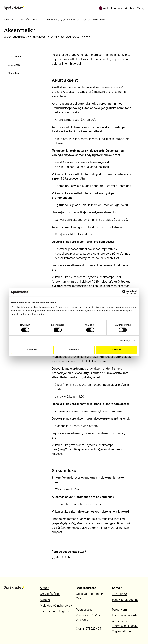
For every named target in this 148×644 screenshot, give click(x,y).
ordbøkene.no (110, 8)
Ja (58, 557)
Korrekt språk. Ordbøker (28, 19)
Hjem (7, 19)
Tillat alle (116, 350)
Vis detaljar (126, 340)
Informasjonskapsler (125, 615)
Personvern (119, 610)
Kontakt (45, 600)
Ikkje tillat (32, 350)
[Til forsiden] (14, 8)
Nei (69, 557)
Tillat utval (74, 350)
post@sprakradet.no (125, 600)
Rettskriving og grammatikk (61, 19)
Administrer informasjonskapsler (125, 623)
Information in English (54, 611)
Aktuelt (45, 588)
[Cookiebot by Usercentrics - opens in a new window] (124, 292)
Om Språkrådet (50, 594)
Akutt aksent (10, 57)
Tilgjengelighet (122, 631)
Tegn (84, 19)
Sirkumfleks (10, 73)
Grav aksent (10, 65)
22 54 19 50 (119, 594)
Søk (129, 8)
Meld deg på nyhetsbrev (56, 606)
